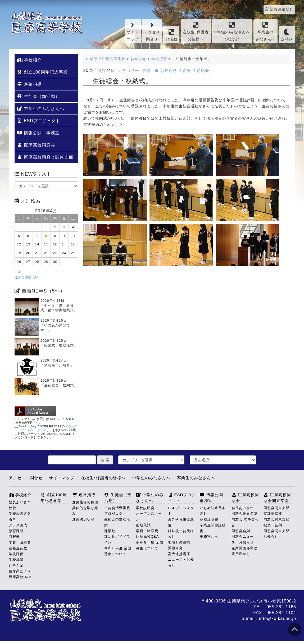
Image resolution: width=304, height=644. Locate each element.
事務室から (209, 536)
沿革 (12, 519)
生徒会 (185, 71)
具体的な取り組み (85, 511)
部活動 (171, 35)
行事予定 (16, 565)
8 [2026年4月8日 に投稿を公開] (46, 236)
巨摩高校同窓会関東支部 (45, 157)
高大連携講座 (179, 554)
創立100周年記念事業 (42, 72)
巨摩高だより (20, 571)
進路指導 (30, 84)
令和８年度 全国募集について (118, 551)
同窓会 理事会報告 (245, 522)
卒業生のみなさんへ (266, 31)
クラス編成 (18, 525)
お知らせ (169, 71)
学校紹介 (30, 60)
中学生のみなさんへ (41, 109)
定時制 (287, 35)
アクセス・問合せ (26, 478)
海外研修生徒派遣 (181, 522)
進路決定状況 (83, 519)
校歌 (12, 508)
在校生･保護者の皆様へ (196, 31)
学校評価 (16, 554)
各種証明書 (209, 519)
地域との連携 (179, 542)
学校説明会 (145, 508)
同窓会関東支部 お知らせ (278, 534)
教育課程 (16, 531)
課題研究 (175, 548)
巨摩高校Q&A (20, 577)
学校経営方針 (20, 513)
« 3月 (19, 272)
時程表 (14, 536)
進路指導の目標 (85, 502)
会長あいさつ (243, 508)
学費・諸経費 (20, 542)
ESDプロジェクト (39, 121)
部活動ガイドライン (117, 539)
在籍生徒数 (18, 548)
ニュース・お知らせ (181, 562)
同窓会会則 (241, 531)
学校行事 (150, 71)
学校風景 (16, 559)
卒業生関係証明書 (213, 528)
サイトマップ (133, 31)
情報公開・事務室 (38, 133)
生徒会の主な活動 (117, 522)
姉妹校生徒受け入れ (181, 534)
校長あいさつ (20, 502)
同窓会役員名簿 (244, 513)
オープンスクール (149, 516)
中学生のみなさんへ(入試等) (232, 31)
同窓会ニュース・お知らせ (243, 539)
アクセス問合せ (152, 31)
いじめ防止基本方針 (213, 511)
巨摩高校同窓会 (36, 145)
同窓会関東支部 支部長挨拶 (278, 511)
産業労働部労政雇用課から (244, 551)
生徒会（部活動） (38, 96)
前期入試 (143, 525)
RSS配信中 (27, 277)
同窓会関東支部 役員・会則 (278, 522)
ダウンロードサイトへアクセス (46, 428)
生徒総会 (201, 71)
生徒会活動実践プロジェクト (117, 511)
